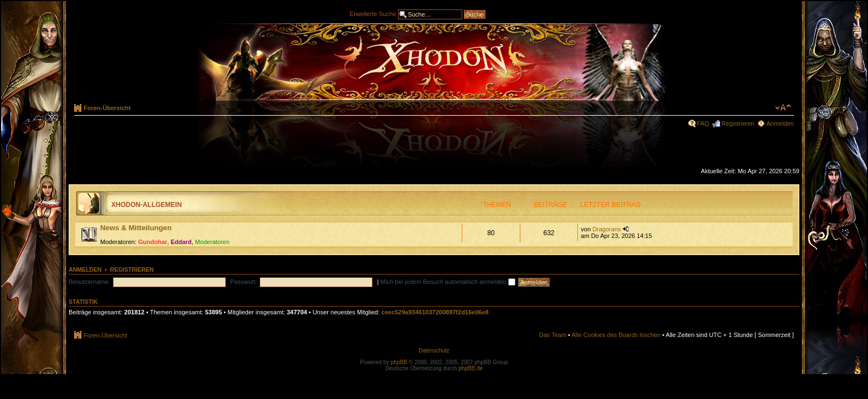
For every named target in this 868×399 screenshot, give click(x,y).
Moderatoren (212, 242)
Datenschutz (434, 351)
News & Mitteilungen (136, 228)
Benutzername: (89, 282)
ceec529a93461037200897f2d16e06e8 (435, 312)
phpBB (399, 362)
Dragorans (606, 229)
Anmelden (780, 123)
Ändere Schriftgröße (783, 107)
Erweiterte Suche (373, 13)
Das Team (553, 335)
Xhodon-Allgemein (146, 205)
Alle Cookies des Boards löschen (616, 335)
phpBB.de (471, 368)
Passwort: (244, 282)
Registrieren (738, 123)
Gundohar (153, 242)
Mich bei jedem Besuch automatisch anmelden (448, 282)
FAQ (703, 123)
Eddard (181, 242)
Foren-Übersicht (107, 108)
